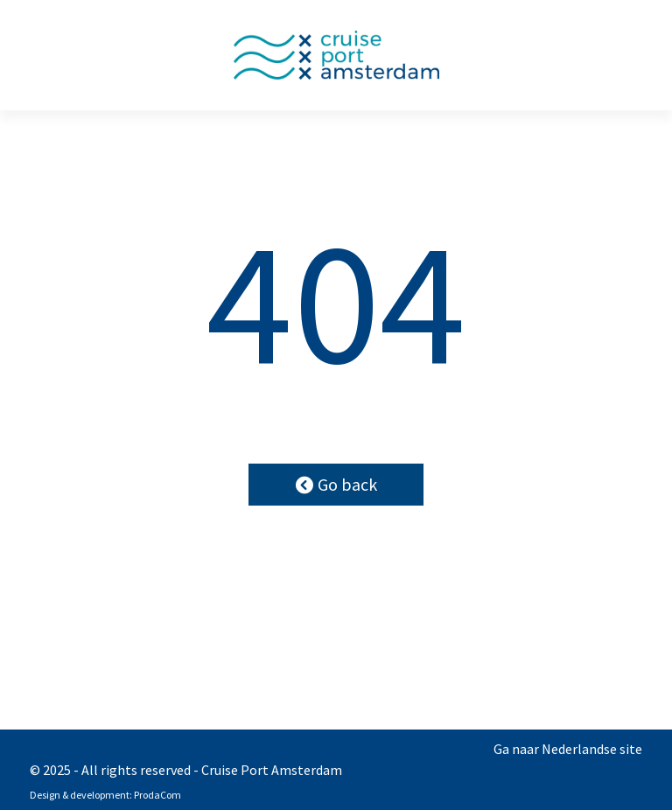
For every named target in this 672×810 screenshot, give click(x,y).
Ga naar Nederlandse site (568, 749)
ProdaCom (157, 795)
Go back (336, 484)
